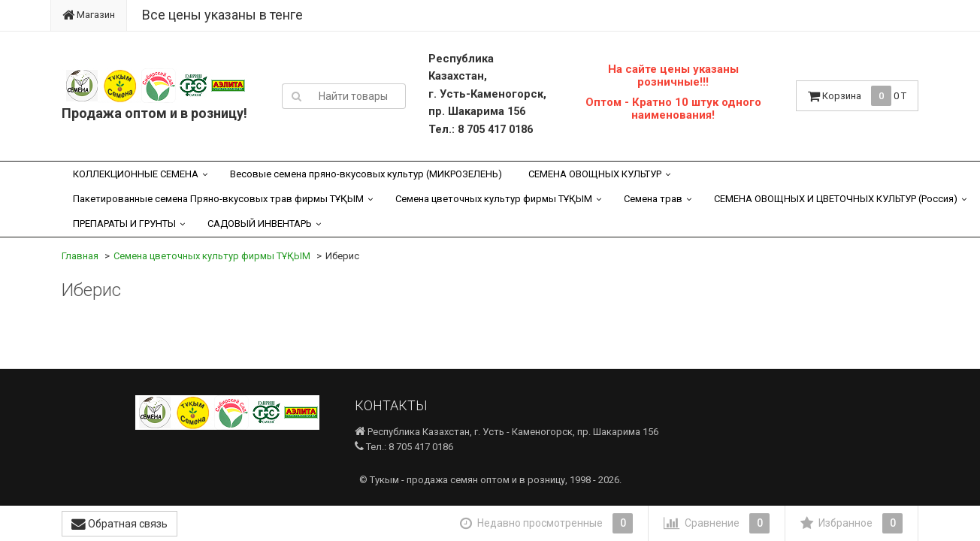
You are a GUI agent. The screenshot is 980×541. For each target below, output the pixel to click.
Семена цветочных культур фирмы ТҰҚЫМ (494, 199)
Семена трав (653, 199)
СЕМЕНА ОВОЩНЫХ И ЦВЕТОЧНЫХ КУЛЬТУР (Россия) (836, 199)
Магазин (89, 15)
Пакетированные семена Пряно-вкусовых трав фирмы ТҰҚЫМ (218, 199)
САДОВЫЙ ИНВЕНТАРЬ (260, 224)
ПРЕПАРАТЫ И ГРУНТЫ (124, 224)
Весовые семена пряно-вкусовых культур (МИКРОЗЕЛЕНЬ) (366, 174)
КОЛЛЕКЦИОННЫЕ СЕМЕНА (136, 174)
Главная (80, 256)
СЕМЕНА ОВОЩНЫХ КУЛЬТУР (595, 174)
